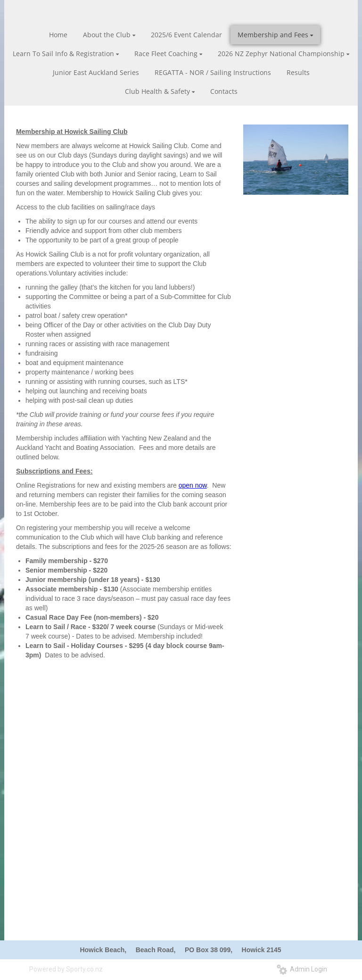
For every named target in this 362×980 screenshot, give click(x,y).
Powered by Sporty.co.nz (66, 969)
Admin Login (302, 969)
